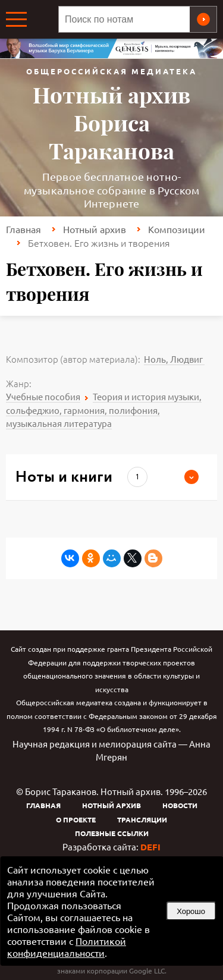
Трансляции (142, 819)
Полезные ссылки (112, 833)
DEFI (150, 847)
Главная (23, 229)
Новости (180, 805)
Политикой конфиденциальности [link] (67, 947)
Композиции (177, 229)
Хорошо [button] (191, 911)
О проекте (76, 819)
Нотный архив (95, 229)
